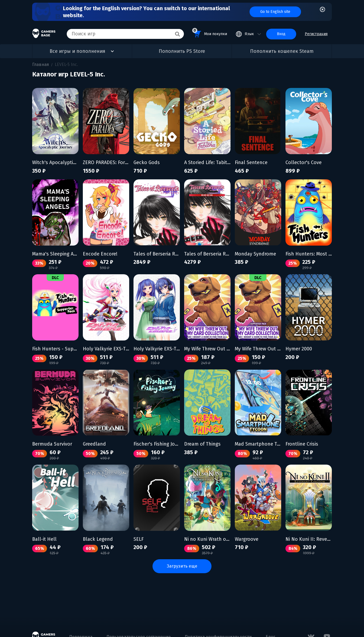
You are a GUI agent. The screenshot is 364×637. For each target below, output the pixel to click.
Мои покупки (210, 33)
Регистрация (316, 34)
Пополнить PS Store (182, 51)
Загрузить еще (182, 566)
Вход (281, 34)
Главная (41, 64)
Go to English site (275, 12)
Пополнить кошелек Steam (282, 51)
